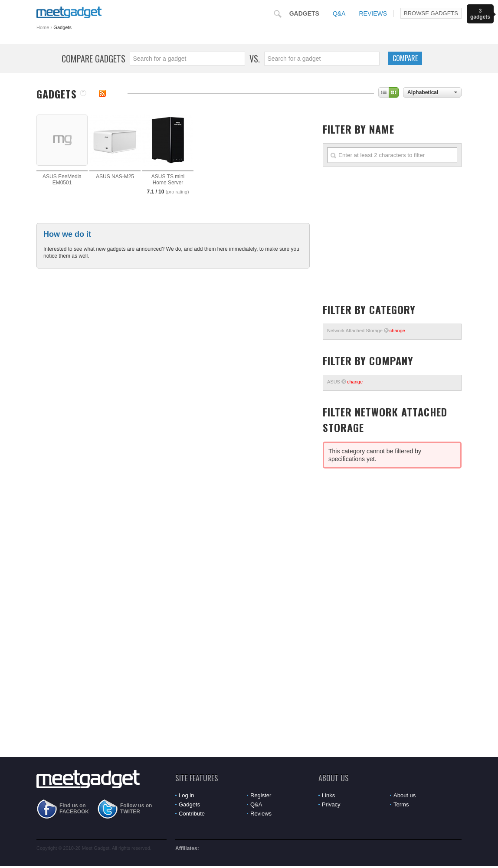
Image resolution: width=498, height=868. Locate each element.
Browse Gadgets (431, 13)
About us (405, 795)
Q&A (339, 13)
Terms (401, 804)
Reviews (373, 13)
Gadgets (304, 13)
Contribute (192, 814)
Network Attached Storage (366, 331)
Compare (405, 58)
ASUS (345, 382)
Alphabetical (423, 92)
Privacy (331, 804)
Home (43, 27)
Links (328, 795)
